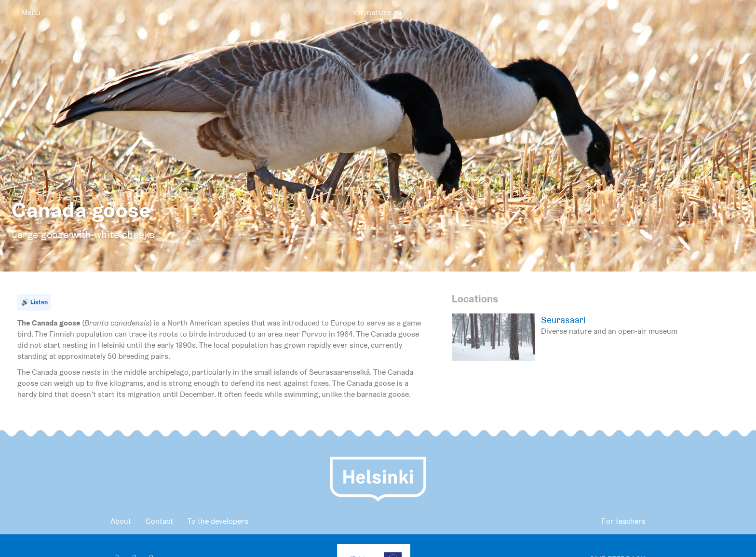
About (121, 521)
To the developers (218, 521)
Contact (159, 521)
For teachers (624, 521)
